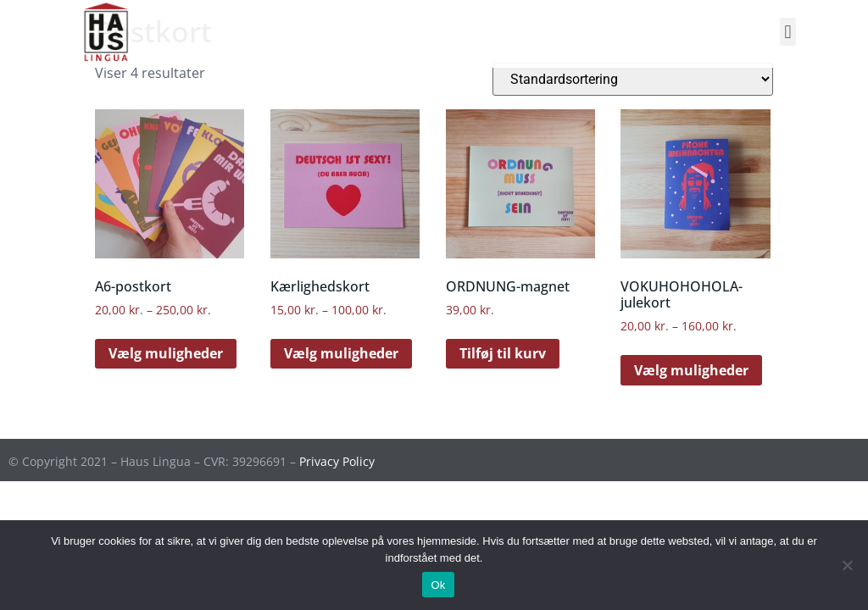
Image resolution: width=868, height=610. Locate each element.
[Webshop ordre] (633, 79)
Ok (438, 585)
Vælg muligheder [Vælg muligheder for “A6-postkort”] (166, 353)
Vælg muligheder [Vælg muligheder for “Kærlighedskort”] (341, 353)
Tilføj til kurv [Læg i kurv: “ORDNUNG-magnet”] (503, 353)
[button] (788, 32)
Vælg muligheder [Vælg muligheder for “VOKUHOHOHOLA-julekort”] (691, 370)
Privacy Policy (337, 461)
